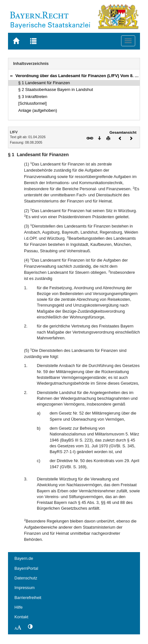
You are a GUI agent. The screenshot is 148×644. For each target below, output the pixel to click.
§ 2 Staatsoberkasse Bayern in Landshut (56, 89)
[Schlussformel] (33, 103)
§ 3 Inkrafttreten (33, 97)
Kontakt (21, 617)
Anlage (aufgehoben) (38, 110)
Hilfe (19, 607)
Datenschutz (26, 578)
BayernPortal (26, 568)
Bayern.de (24, 558)
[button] (11, 76)
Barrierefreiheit (28, 598)
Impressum (25, 588)
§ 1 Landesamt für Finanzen (44, 83)
